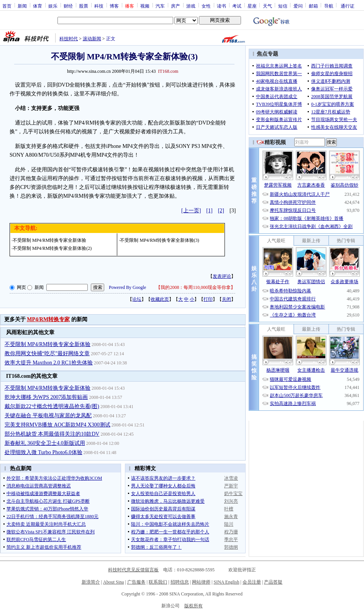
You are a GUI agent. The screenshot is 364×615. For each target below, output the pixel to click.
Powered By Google (127, 287)
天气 (267, 6)
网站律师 (201, 582)
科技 (99, 6)
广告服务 (136, 582)
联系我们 (158, 582)
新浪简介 (91, 582)
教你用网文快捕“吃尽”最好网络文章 (47, 353)
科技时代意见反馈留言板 (133, 570)
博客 (114, 6)
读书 (221, 6)
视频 (145, 6)
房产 (175, 6)
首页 (7, 6)
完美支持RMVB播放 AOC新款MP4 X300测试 (57, 425)
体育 (38, 6)
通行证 (348, 6)
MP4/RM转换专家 (48, 319)
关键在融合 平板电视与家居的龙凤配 (48, 416)
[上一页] (191, 211)
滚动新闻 (92, 39)
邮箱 (313, 6)
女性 (206, 6)
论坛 (137, 299)
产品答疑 (273, 582)
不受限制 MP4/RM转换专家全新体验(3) (159, 240)
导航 (329, 6)
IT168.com (168, 71)
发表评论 (222, 276)
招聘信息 (180, 582)
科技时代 (69, 39)
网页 (21, 287)
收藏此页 (160, 299)
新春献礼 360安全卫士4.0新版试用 (45, 443)
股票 (84, 6)
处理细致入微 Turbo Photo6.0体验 (43, 452)
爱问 (298, 6)
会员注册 (252, 582)
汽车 (160, 6)
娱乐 (53, 6)
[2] (221, 211)
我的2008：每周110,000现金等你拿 (196, 287)
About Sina (113, 582)
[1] (209, 211)
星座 (252, 6)
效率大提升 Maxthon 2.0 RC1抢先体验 (49, 363)
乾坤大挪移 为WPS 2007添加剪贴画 (46, 397)
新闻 (22, 6)
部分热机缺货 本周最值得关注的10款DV (52, 434)
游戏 (191, 6)
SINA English (226, 582)
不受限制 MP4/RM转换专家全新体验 (49, 240)
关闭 (226, 299)
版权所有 (193, 606)
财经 (68, 6)
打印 (208, 299)
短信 (283, 6)
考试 (237, 6)
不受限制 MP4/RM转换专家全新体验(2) (52, 248)
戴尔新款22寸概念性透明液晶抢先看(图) (52, 406)
